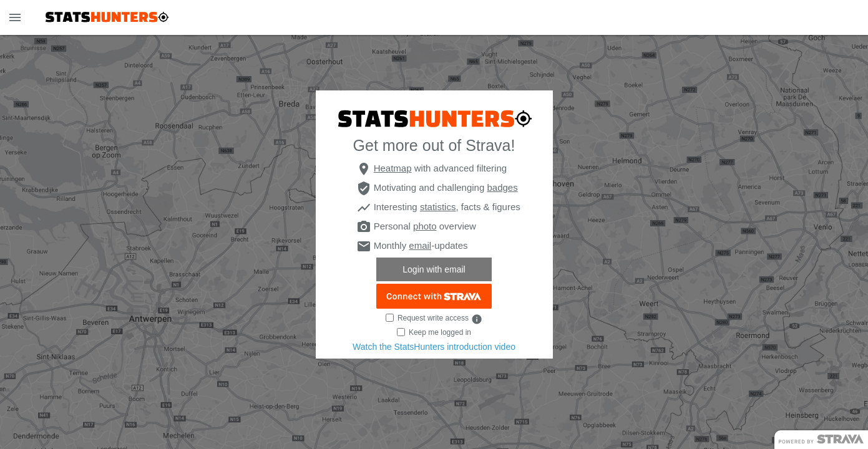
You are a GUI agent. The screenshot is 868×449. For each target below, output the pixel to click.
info (477, 319)
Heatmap (393, 168)
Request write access (433, 318)
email (420, 245)
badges (502, 187)
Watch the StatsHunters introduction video (434, 347)
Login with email (434, 269)
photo (425, 226)
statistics (438, 207)
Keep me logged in (440, 332)
